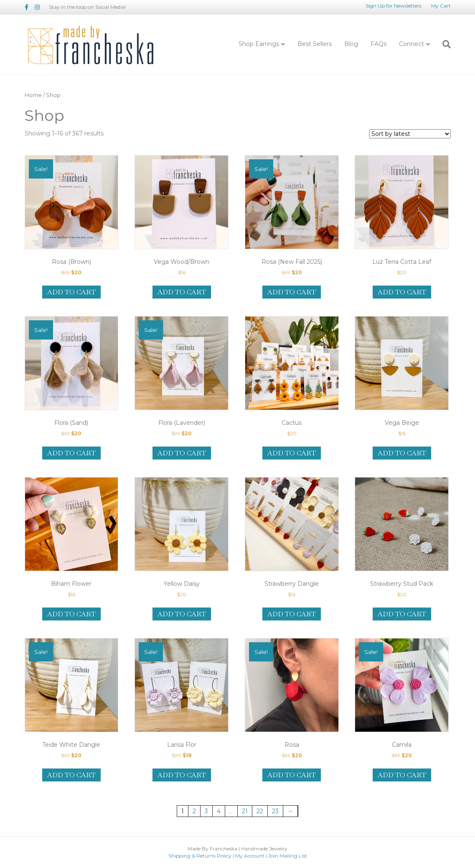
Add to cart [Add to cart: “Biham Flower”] (71, 614)
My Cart (441, 6)
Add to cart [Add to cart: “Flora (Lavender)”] (182, 453)
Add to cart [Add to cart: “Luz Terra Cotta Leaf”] (402, 292)
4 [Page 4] (219, 811)
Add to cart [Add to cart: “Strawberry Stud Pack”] (402, 614)
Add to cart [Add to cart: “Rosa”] (292, 775)
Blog (351, 44)
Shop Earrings (259, 44)
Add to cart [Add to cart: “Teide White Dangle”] (71, 775)
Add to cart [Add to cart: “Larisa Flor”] (182, 775)
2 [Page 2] (194, 811)
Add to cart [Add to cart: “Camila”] (402, 775)
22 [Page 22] (260, 811)
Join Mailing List (288, 856)
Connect (411, 44)
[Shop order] (410, 134)
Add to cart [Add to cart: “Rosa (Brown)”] (71, 292)
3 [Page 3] (206, 811)
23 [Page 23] (275, 811)
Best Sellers (315, 44)
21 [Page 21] (245, 811)
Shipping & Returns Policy (200, 856)
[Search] (443, 44)
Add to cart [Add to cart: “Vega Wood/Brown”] (182, 292)
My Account (250, 856)
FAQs (378, 44)
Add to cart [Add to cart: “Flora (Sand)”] (71, 453)
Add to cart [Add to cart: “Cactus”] (292, 453)
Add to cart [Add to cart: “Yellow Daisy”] (182, 614)
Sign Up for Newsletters (394, 6)
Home (33, 95)
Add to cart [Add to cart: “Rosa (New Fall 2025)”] (292, 292)
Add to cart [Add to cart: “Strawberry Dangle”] (292, 614)
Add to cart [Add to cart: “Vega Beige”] (402, 453)
